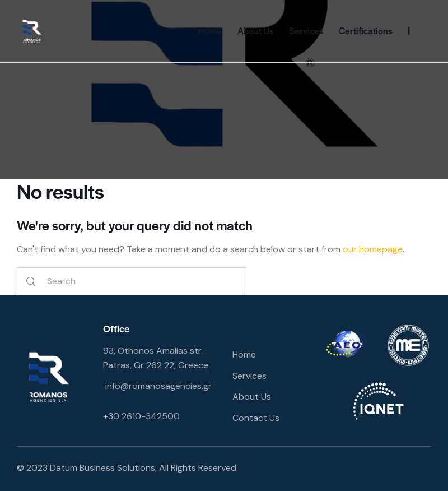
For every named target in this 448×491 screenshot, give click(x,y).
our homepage (373, 249)
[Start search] (31, 282)
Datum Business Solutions (102, 468)
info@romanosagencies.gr (158, 386)
